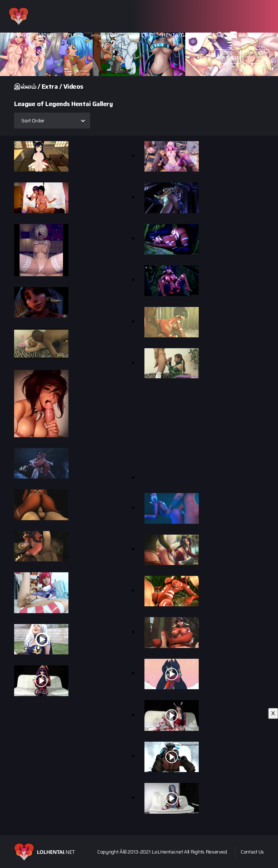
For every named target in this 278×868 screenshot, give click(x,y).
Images (22, 35)
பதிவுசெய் (256, 56)
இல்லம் (25, 87)
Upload (74, 35)
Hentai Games (180, 35)
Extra (50, 87)
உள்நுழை (228, 56)
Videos (48, 35)
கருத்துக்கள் (104, 35)
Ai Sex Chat (140, 35)
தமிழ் (244, 35)
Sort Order (33, 121)
